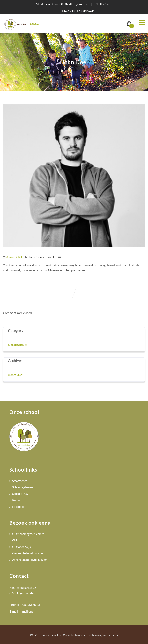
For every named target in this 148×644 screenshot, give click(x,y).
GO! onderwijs (22, 547)
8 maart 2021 (14, 257)
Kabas (16, 500)
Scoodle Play (20, 494)
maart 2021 (16, 375)
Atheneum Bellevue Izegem (30, 560)
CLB (15, 540)
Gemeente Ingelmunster (28, 553)
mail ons (28, 611)
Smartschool (20, 481)
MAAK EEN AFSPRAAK (78, 11)
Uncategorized (18, 345)
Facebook (18, 507)
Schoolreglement (23, 487)
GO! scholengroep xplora (28, 534)
